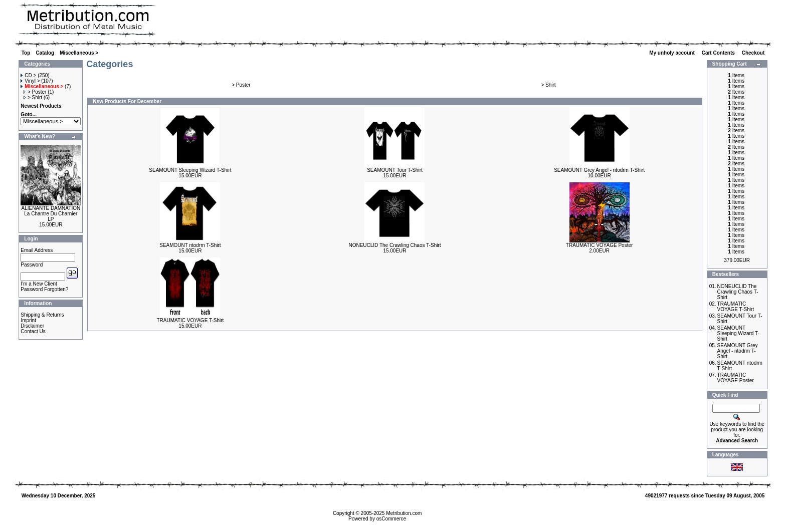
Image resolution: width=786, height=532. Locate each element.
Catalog (45, 53)
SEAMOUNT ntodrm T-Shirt (190, 245)
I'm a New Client (39, 284)
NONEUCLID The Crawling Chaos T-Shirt (395, 245)
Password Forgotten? (44, 289)
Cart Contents (719, 53)
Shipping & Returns (42, 315)
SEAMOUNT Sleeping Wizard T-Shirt (190, 170)
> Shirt (33, 97)
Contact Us (33, 331)
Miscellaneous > (79, 53)
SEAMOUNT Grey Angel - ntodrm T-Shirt (599, 170)
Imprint (28, 320)
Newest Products (41, 106)
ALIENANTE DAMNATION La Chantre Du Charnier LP (51, 214)
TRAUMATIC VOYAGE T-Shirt (190, 320)
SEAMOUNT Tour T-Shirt (395, 170)
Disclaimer (32, 326)
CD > (28, 75)
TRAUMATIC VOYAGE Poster (600, 245)
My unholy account (672, 53)
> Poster (35, 92)
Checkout (754, 53)
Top (26, 53)
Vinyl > (30, 81)
